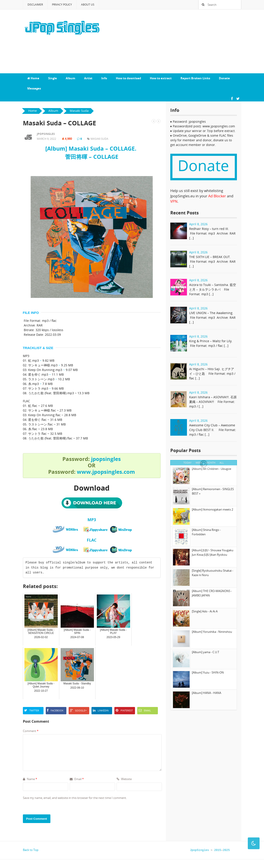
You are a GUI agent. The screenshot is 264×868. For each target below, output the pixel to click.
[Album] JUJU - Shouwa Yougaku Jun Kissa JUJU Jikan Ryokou (213, 552)
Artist (88, 78)
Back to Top (31, 850)
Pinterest (124, 710)
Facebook (55, 710)
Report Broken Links (195, 78)
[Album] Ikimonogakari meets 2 (212, 509)
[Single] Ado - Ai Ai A (205, 611)
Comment (31, 731)
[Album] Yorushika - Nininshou (212, 632)
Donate (224, 78)
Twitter (32, 710)
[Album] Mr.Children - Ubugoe (211, 469)
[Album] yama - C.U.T (205, 652)
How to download (128, 78)
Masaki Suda (99, 139)
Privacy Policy (62, 5)
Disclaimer (35, 5)
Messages (34, 88)
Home (33, 78)
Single (53, 78)
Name (30, 779)
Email (145, 710)
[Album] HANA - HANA (206, 693)
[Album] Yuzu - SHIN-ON (208, 672)
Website (124, 779)
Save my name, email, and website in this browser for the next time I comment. (75, 798)
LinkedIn (101, 710)
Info (104, 78)
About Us (88, 5)
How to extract (161, 78)
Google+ (78, 710)
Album (70, 78)
